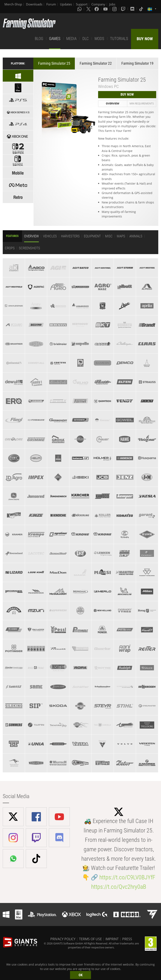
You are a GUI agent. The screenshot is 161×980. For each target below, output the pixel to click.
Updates (66, 4)
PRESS (127, 939)
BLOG (39, 39)
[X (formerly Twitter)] (88, 9)
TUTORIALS (119, 39)
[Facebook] (97, 9)
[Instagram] (115, 9)
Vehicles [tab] (50, 236)
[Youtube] (106, 9)
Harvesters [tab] (70, 236)
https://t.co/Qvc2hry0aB (119, 887)
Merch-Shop (13, 4)
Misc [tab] (109, 236)
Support (82, 4)
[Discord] (133, 9)
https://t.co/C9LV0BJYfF (127, 877)
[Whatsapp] (80, 9)
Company (98, 4)
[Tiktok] (142, 9)
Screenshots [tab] (29, 248)
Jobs (112, 4)
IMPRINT (112, 939)
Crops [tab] (10, 248)
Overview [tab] (113, 104)
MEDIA (71, 39)
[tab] (14, 268)
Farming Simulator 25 (54, 63)
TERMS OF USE (90, 939)
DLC (86, 39)
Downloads (34, 4)
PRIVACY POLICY (63, 939)
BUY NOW (145, 39)
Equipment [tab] (92, 236)
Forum (51, 4)
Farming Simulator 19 (137, 63)
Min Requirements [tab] (142, 104)
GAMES (55, 39)
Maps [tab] (121, 236)
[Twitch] (124, 9)
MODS (99, 39)
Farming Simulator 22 (96, 63)
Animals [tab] (136, 236)
